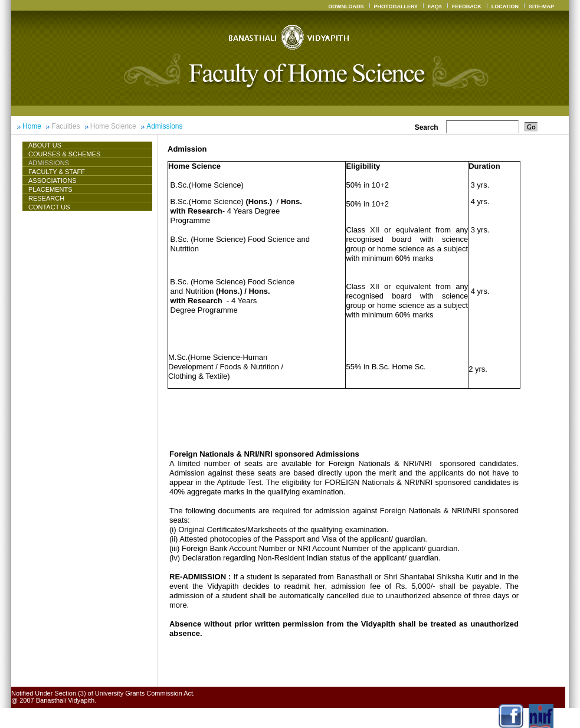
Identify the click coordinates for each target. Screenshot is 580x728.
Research (46, 198)
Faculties (65, 126)
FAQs (435, 6)
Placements (50, 189)
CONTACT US (49, 207)
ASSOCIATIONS (53, 181)
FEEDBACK (467, 6)
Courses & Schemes (64, 154)
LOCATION (505, 6)
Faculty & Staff (57, 172)
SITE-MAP (541, 6)
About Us (50, 145)
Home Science (113, 126)
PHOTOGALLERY (396, 6)
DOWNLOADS (346, 6)
